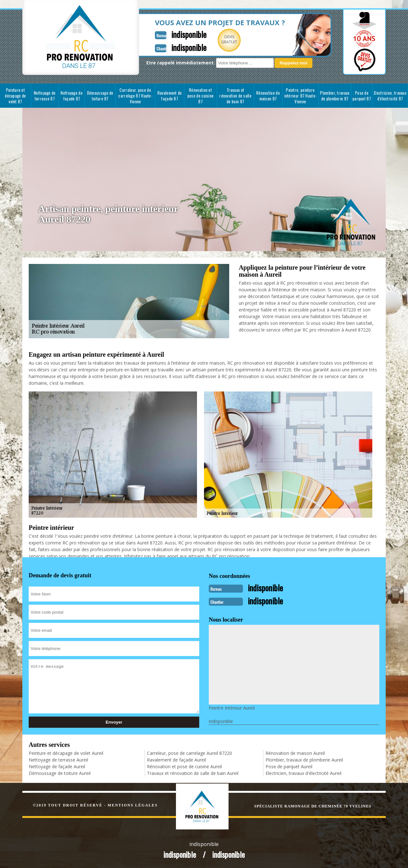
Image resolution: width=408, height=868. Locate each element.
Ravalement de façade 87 (170, 96)
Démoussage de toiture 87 (100, 96)
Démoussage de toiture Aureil (60, 773)
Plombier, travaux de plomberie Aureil (304, 759)
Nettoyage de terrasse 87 (45, 96)
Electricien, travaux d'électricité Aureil (303, 773)
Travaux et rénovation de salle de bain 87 (235, 96)
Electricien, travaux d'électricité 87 (390, 96)
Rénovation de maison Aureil (295, 752)
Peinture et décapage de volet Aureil (66, 752)
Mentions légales (133, 805)
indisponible (173, 34)
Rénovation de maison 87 (268, 96)
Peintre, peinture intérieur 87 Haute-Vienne (301, 96)
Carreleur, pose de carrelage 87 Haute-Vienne (135, 96)
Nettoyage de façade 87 (72, 96)
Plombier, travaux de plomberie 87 (335, 96)
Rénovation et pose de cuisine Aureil (184, 766)
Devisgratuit (215, 39)
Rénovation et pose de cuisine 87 (201, 96)
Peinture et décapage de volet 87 (15, 96)
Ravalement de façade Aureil (176, 759)
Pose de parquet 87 (362, 96)
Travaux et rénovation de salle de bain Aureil (193, 773)
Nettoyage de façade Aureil (57, 766)
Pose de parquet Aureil (289, 766)
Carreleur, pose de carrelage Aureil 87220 (189, 752)
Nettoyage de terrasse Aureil (58, 759)
